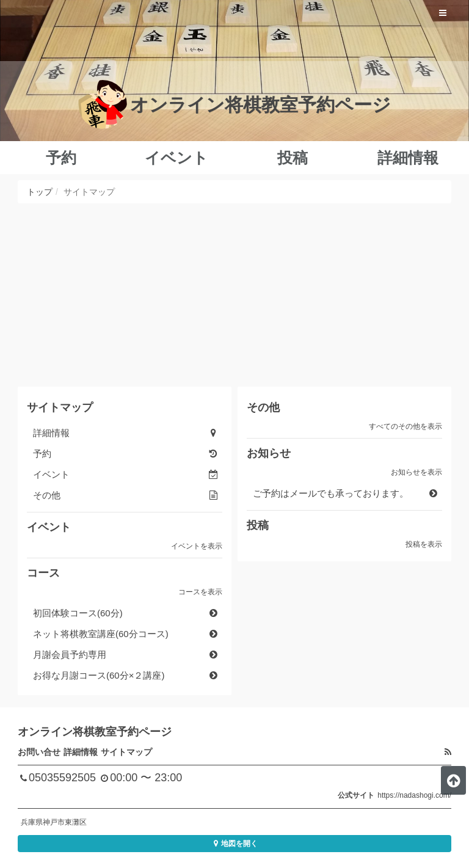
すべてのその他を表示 (405, 426)
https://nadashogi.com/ (414, 795)
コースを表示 (200, 592)
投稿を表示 (424, 544)
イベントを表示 (197, 546)
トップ (40, 192)
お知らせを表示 (416, 472)
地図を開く (234, 844)
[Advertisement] (234, 295)
